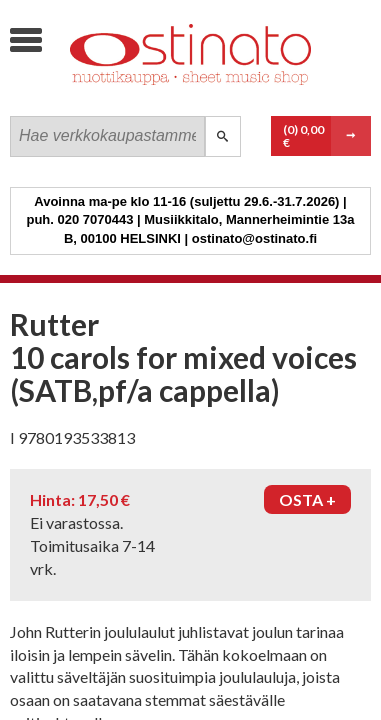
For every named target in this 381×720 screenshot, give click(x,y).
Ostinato (160, 95)
